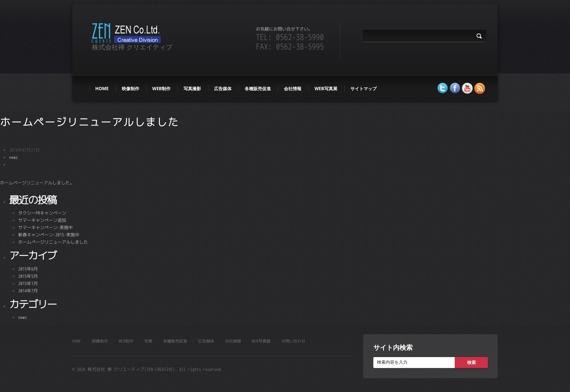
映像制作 (131, 89)
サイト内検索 (393, 347)
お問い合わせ (293, 341)
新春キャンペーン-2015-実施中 (49, 235)
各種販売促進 (258, 89)
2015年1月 (28, 283)
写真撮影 (192, 89)
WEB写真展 (326, 89)
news (13, 157)
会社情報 (293, 89)
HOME (102, 89)
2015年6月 (28, 269)
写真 (148, 341)
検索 (471, 362)
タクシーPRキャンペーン (42, 213)
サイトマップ (364, 89)
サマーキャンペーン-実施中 (45, 227)
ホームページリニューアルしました (90, 122)
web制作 (161, 89)
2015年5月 (28, 276)
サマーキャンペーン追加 (42, 220)
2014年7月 (28, 291)
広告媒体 (223, 89)
